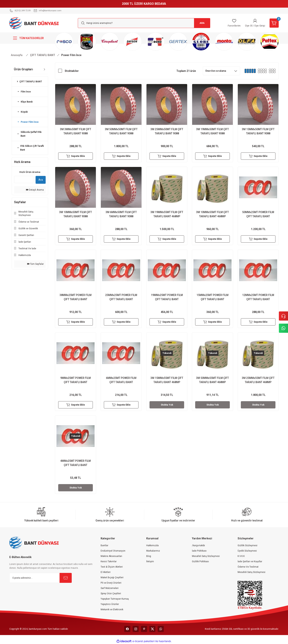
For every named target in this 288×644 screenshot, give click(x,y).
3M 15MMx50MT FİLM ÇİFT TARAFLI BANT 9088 (258, 131)
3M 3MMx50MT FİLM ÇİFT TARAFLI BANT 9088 (76, 131)
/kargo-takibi (198, 545)
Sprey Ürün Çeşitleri (111, 593)
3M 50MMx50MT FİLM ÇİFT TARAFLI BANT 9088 (121, 131)
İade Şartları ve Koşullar (250, 561)
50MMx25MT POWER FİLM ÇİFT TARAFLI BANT (258, 214)
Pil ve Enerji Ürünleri (111, 583)
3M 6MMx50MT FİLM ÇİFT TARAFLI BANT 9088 (121, 214)
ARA (201, 23)
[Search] (144, 23)
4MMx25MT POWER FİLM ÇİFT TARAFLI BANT (76, 463)
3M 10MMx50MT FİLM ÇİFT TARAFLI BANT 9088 (76, 214)
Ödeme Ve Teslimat (248, 567)
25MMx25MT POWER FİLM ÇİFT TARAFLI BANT (121, 297)
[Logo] (34, 23)
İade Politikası (199, 551)
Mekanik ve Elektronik (112, 610)
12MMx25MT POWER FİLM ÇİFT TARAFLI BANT (258, 297)
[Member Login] (253, 23)
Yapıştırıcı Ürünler (110, 604)
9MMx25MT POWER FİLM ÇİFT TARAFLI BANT (76, 380)
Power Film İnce (71, 55)
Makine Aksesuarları (111, 556)
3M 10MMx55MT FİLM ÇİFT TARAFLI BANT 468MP (212, 214)
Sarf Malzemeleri (110, 588)
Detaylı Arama (35, 190)
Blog (149, 556)
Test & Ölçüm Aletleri (112, 567)
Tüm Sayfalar (35, 264)
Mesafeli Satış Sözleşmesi (206, 556)
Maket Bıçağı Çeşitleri (112, 577)
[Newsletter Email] (41, 578)
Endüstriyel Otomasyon (113, 551)
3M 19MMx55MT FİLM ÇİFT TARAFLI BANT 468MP (167, 214)
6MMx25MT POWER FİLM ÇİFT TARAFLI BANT (121, 380)
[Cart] (274, 23)
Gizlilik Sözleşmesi (247, 545)
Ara (41, 180)
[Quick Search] (24, 180)
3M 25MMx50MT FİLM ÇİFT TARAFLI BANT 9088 (167, 131)
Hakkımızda (152, 545)
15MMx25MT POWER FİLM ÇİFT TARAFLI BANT (212, 297)
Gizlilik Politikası (200, 561)
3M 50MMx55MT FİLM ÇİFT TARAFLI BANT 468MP (212, 380)
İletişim (150, 561)
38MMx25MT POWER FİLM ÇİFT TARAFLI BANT (76, 297)
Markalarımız (153, 551)
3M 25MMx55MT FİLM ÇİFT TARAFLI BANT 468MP (258, 380)
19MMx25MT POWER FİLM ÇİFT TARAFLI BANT (167, 297)
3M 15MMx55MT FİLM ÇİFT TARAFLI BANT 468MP (167, 380)
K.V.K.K (241, 556)
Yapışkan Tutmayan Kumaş (115, 599)
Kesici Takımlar (109, 561)
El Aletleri (106, 572)
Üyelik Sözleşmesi (247, 551)
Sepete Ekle (76, 156)
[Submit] (66, 578)
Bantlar (104, 545)
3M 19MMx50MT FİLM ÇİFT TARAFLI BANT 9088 (212, 131)
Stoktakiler (72, 71)
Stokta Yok (167, 405)
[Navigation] (30, 38)
